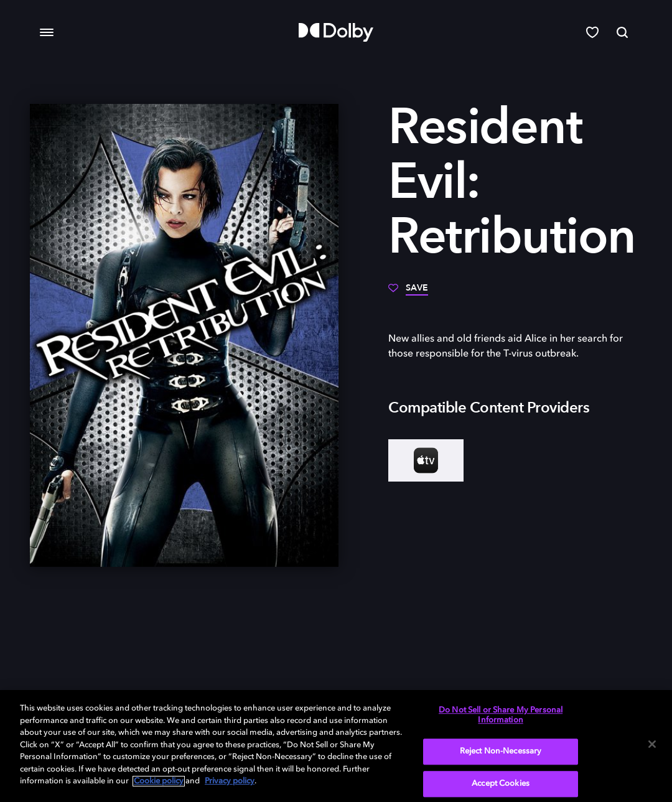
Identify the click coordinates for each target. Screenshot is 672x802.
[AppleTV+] (426, 460)
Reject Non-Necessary (501, 752)
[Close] (652, 744)
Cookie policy (159, 781)
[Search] (622, 32)
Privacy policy (230, 781)
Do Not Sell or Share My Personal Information (501, 715)
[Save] (408, 292)
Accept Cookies (501, 784)
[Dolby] (336, 32)
